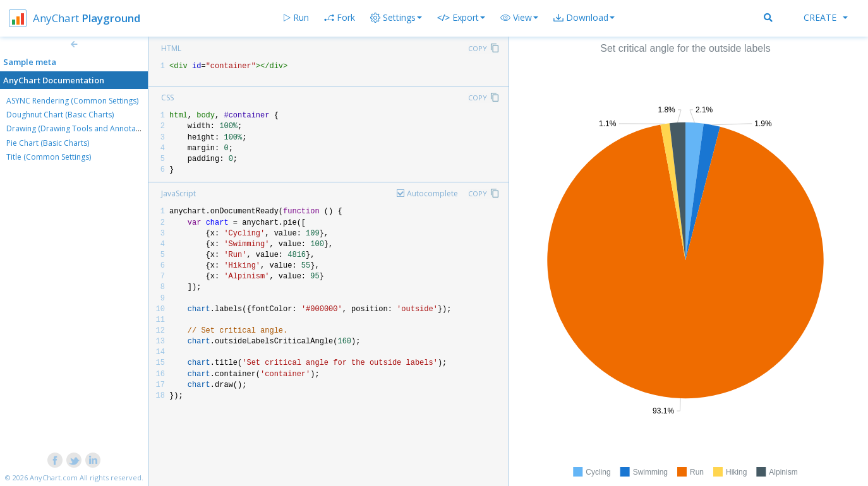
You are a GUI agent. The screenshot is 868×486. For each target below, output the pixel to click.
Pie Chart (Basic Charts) (48, 143)
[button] (519, 18)
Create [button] (826, 17)
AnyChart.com (54, 477)
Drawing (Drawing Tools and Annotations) (81, 128)
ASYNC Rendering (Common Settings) (72, 101)
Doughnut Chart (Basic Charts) (60, 115)
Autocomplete (432, 193)
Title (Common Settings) (49, 157)
